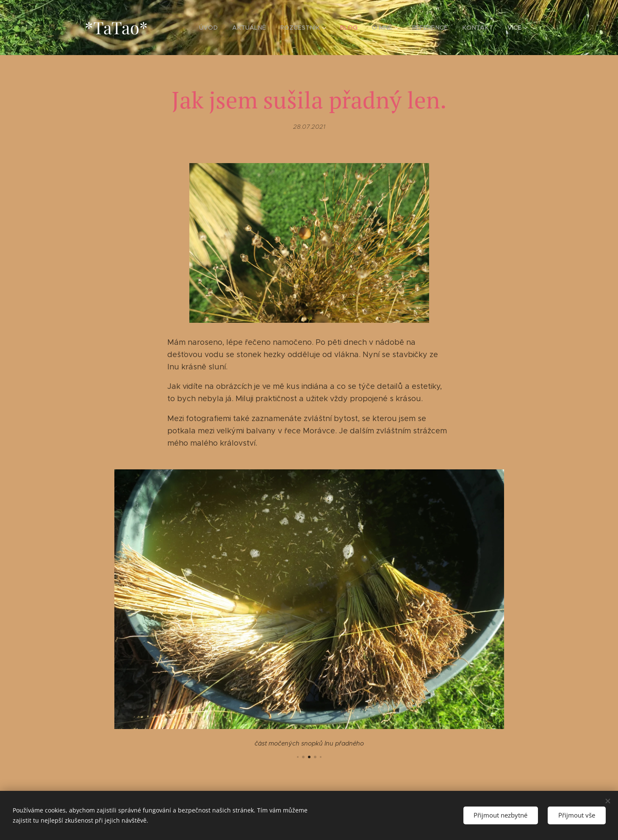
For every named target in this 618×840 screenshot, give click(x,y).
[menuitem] (218, 28)
